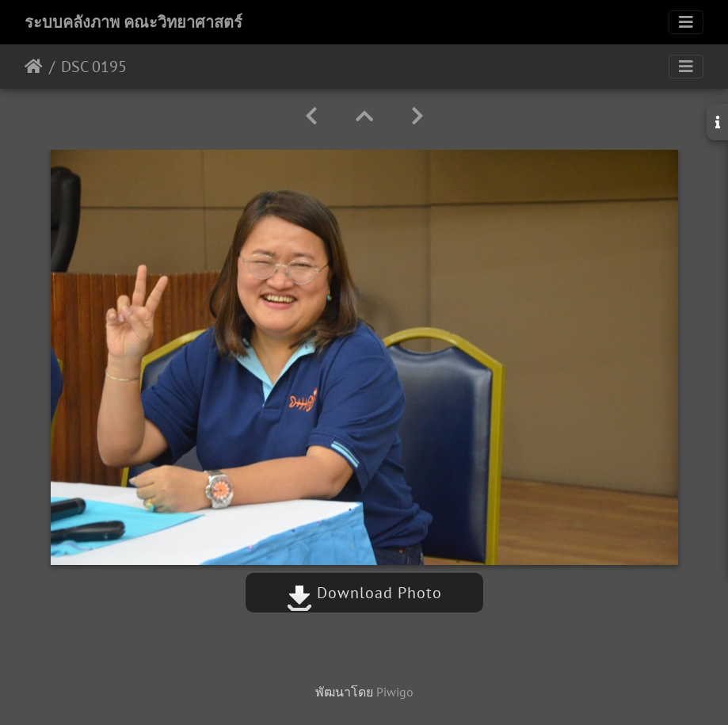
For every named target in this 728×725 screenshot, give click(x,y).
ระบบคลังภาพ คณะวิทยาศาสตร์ (133, 22)
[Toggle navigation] (686, 22)
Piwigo (395, 692)
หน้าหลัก (34, 67)
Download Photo (364, 593)
